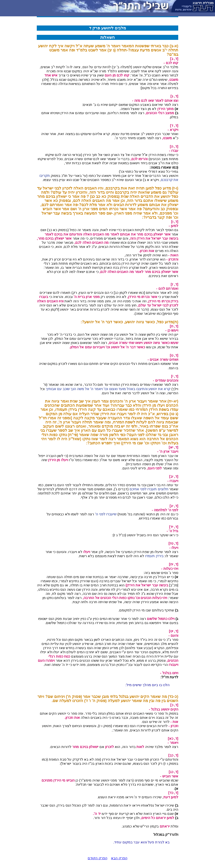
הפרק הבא (119, 858)
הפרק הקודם (97, 858)
